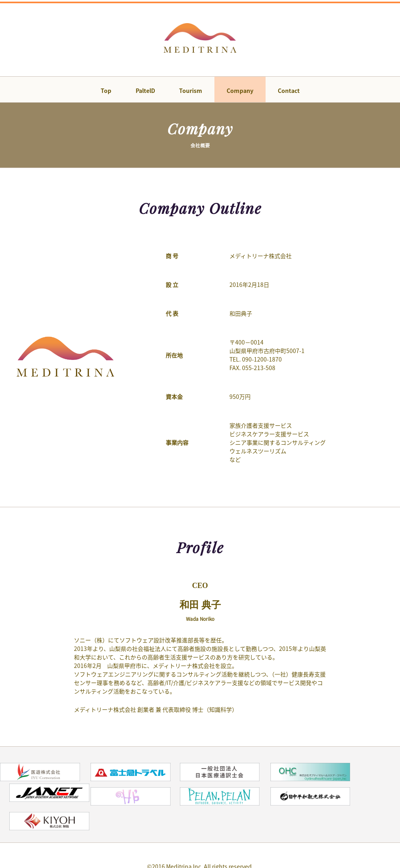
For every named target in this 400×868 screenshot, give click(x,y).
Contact (292, 92)
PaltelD (143, 92)
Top (102, 92)
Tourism (191, 92)
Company (242, 92)
